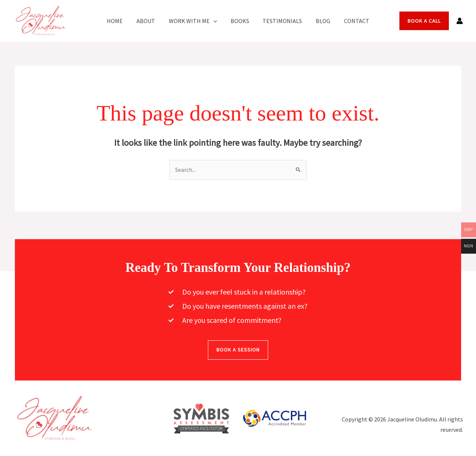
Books (240, 21)
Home (120, 21)
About (149, 21)
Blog (320, 21)
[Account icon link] (460, 21)
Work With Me (194, 21)
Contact (351, 21)
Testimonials (281, 21)
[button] (215, 21)
